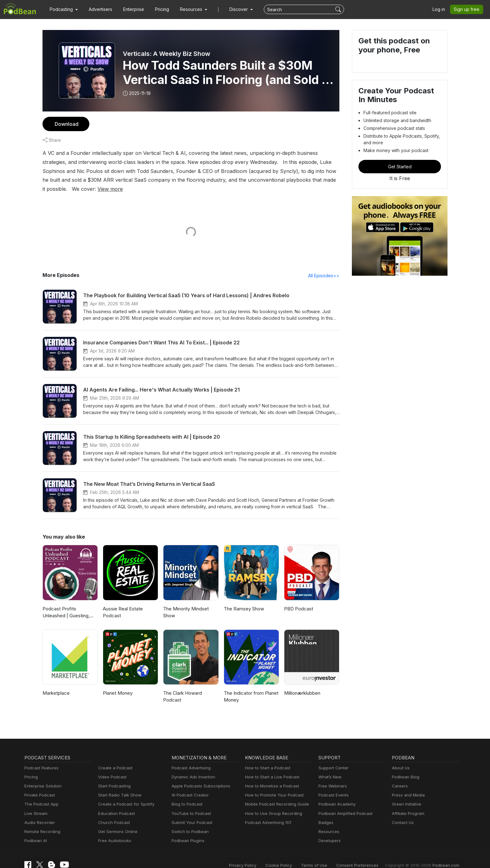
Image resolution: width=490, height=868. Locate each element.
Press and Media (407, 787)
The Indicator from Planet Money (250, 688)
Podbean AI (35, 832)
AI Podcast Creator (189, 787)
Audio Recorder (39, 814)
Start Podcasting (113, 777)
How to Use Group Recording (272, 805)
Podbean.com (447, 856)
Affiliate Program (407, 805)
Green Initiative (406, 796)
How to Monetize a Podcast (270, 777)
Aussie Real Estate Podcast (123, 604)
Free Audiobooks (114, 832)
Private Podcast (39, 787)
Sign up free (468, 9)
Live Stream (35, 805)
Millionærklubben (302, 684)
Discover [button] (232, 9)
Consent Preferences (366, 856)
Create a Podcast (114, 759)
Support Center (332, 759)
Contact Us (402, 814)
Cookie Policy (292, 856)
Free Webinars (332, 777)
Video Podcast (111, 768)
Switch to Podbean (189, 823)
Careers (399, 777)
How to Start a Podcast (266, 759)
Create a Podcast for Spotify (124, 796)
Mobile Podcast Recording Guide (275, 796)
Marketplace (55, 684)
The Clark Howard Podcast (182, 688)
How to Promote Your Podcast (272, 787)
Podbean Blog (405, 768)
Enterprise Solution (42, 777)
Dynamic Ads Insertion (192, 768)
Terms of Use (326, 856)
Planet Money (117, 684)
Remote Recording (42, 823)
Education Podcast (115, 805)
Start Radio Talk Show (118, 787)
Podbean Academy (336, 796)
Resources (328, 823)
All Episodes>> (325, 267)
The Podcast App (40, 796)
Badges (325, 814)
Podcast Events (333, 787)
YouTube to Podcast (190, 805)
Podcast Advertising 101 (267, 814)
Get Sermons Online (117, 823)
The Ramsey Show (244, 600)
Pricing (158, 9)
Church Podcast (113, 814)
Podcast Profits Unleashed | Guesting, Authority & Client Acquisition (70, 604)
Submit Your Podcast (191, 814)
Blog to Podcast (186, 796)
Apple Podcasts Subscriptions (199, 777)
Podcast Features (40, 759)
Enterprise (130, 9)
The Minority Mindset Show (185, 604)
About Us (400, 759)
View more (310, 180)
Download (66, 124)
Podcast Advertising (190, 759)
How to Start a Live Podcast (270, 768)
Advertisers (98, 9)
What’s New (329, 768)
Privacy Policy (259, 856)
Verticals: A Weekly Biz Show (166, 54)
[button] (63, 9)
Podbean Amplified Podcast (344, 805)
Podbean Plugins (187, 832)
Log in (441, 9)
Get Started (400, 166)
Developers (329, 832)
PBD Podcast (298, 600)
